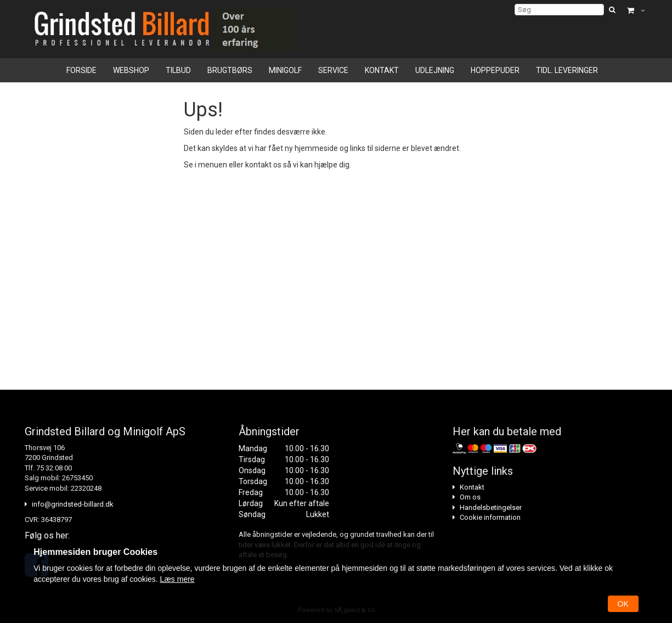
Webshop (131, 70)
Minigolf (285, 70)
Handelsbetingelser (491, 507)
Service (333, 70)
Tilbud (178, 70)
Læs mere (177, 579)
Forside (81, 70)
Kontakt (382, 70)
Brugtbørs (230, 70)
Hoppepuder (495, 70)
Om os (470, 497)
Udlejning (435, 70)
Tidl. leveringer (567, 70)
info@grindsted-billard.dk (73, 504)
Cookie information (490, 517)
